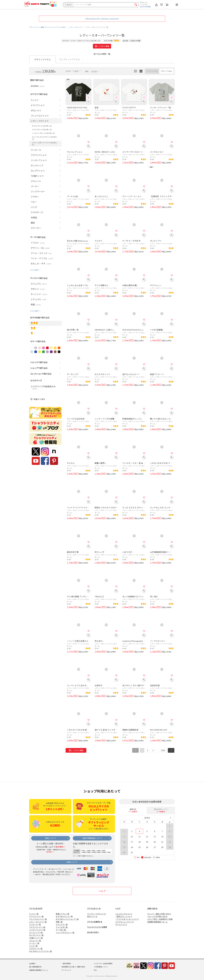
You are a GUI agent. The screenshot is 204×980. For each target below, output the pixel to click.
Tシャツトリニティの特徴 (97, 927)
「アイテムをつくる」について (127, 919)
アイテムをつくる (94, 908)
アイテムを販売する (95, 922)
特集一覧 (59, 922)
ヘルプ (102, 891)
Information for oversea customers (102, 19)
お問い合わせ (152, 908)
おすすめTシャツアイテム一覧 (41, 951)
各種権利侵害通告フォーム (157, 922)
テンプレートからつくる (96, 914)
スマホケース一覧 (36, 948)
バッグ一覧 (33, 946)
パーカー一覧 (34, 943)
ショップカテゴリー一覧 (65, 932)
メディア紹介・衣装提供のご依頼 (160, 919)
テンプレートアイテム (70, 59)
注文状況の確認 (145, 7)
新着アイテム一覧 (63, 914)
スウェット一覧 (35, 941)
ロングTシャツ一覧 (36, 935)
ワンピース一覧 (35, 924)
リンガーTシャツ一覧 (37, 930)
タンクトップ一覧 (36, 932)
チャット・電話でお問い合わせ (159, 914)
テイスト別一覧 (62, 927)
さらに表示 (34, 270)
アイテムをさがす (36, 908)
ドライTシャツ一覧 (36, 916)
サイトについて (121, 924)
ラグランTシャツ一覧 (37, 927)
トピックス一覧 (62, 924)
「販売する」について (124, 916)
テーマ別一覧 (61, 930)
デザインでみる (166, 71)
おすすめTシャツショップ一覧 (67, 919)
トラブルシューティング (125, 922)
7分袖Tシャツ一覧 (36, 938)
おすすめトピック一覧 (64, 916)
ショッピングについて (124, 914)
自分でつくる (92, 916)
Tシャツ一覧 (34, 914)
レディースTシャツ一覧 (38, 922)
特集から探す (39, 399)
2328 (163, 750)
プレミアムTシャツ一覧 (38, 919)
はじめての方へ (93, 932)
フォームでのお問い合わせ (157, 916)
